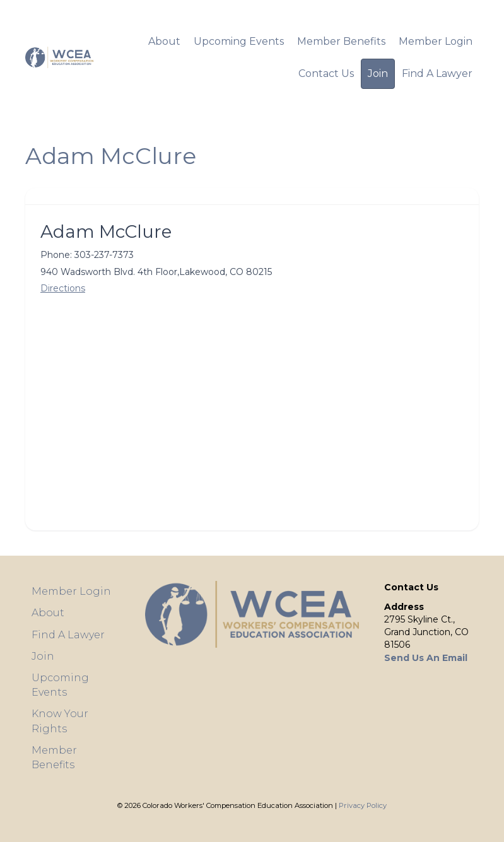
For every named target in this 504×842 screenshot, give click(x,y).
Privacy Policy (363, 805)
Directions (63, 288)
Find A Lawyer (437, 73)
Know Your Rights (60, 721)
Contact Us (326, 73)
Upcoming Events (239, 41)
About (164, 41)
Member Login (436, 41)
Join (378, 73)
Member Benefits (341, 41)
